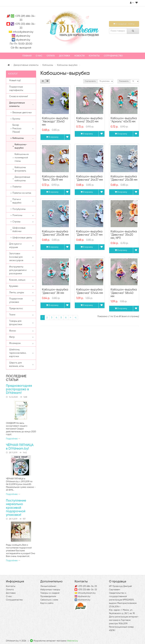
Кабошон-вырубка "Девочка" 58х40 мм (124, 293)
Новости (79, 56)
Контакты (94, 56)
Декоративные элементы (26, 65)
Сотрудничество (113, 56)
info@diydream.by (23, 32)
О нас (39, 56)
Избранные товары (50, 590)
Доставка (65, 56)
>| (75, 318)
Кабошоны (48, 65)
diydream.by (23, 36)
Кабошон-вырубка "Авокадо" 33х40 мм (55, 122)
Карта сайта (47, 603)
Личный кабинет (48, 586)
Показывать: (124, 81)
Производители (48, 596)
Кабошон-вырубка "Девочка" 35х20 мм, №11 (124, 235)
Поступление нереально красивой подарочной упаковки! (16, 508)
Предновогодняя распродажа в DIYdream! (19, 389)
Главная (27, 56)
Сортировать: (90, 81)
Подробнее (13, 439)
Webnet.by (72, 641)
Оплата (51, 56)
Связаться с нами (49, 600)
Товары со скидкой (50, 593)
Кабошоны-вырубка (67, 65)
